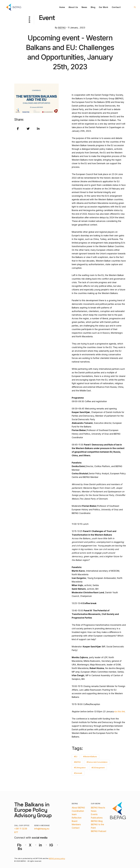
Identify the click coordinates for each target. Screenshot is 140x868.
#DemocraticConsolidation (97, 762)
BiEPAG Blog (97, 821)
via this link (119, 712)
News (84, 7)
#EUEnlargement (98, 768)
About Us (73, 7)
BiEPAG (62, 28)
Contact (116, 7)
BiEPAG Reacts (98, 808)
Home (62, 7)
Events (94, 814)
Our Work (104, 7)
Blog (93, 7)
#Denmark (78, 773)
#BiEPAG (77, 762)
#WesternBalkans (90, 757)
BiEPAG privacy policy (57, 858)
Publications (97, 818)
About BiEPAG (78, 808)
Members (76, 824)
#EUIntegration (80, 768)
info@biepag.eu (42, 829)
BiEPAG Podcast (99, 831)
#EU (76, 757)
